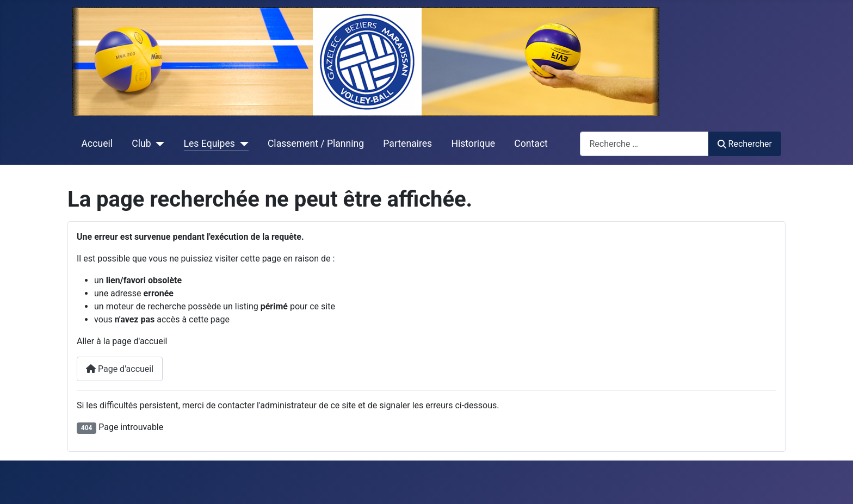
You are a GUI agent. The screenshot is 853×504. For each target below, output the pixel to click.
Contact (531, 144)
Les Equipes (209, 144)
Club (141, 144)
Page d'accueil (120, 369)
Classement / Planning (316, 144)
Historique (473, 144)
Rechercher (745, 144)
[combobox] (644, 144)
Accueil (97, 144)
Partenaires (407, 144)
